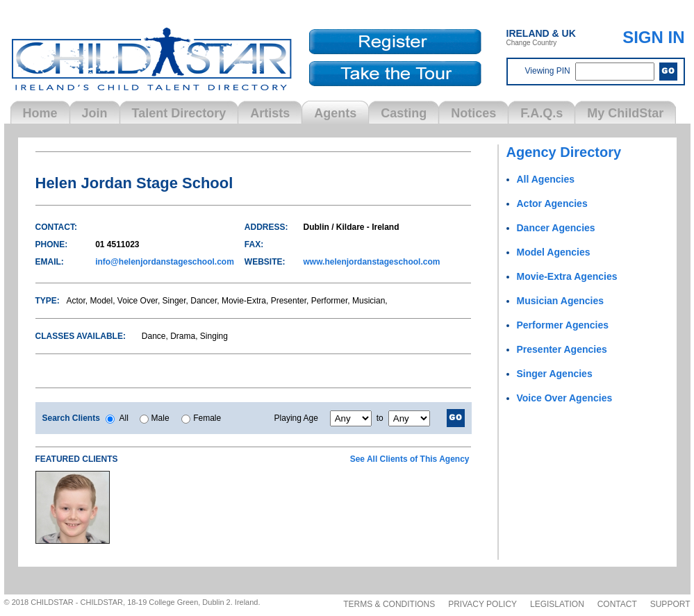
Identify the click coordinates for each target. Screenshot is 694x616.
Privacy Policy (482, 604)
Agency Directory (564, 152)
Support (670, 604)
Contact (617, 604)
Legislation (557, 604)
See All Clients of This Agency (410, 459)
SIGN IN (653, 37)
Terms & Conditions (389, 604)
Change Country (541, 37)
